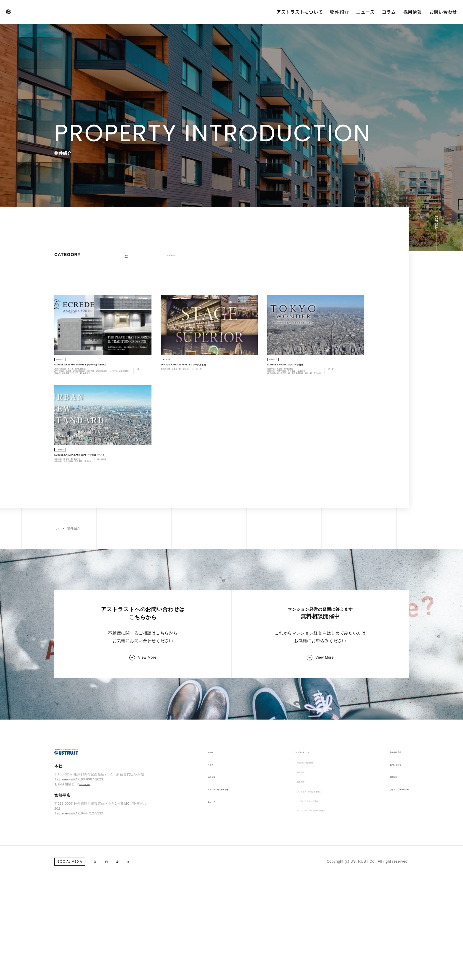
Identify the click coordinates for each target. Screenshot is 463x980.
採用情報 (413, 12)
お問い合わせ (443, 12)
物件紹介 (339, 12)
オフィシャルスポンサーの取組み (312, 925)
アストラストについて (300, 12)
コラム (389, 12)
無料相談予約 (383, 851)
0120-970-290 (90, 892)
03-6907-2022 (73, 887)
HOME (213, 851)
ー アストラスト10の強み (305, 913)
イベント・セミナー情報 (228, 888)
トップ (59, 593)
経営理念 (291, 876)
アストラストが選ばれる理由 (308, 900)
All (128, 255)
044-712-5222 (73, 921)
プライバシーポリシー (390, 888)
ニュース (365, 12)
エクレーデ (176, 255)
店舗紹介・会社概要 (301, 863)
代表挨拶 (291, 888)
